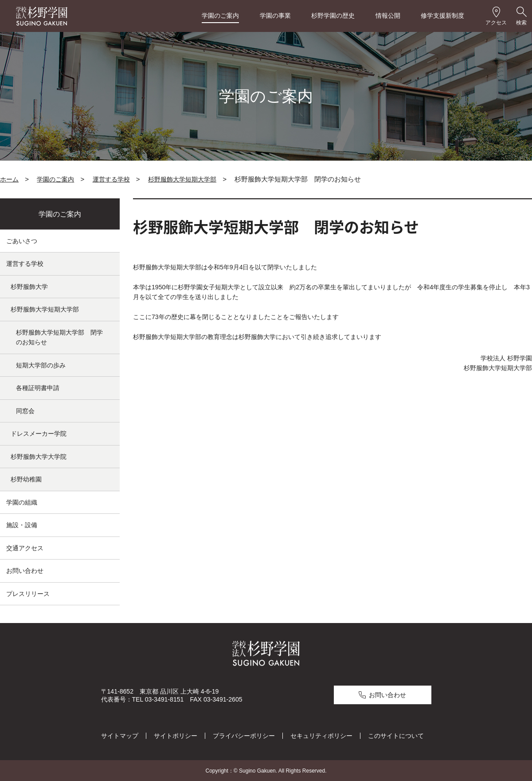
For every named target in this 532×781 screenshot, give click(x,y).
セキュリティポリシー (321, 735)
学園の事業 (275, 16)
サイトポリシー (176, 735)
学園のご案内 (220, 16)
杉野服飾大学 (29, 287)
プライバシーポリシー (244, 735)
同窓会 (25, 411)
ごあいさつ (22, 241)
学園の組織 (22, 502)
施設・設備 (22, 525)
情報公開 (388, 16)
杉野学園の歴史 (333, 16)
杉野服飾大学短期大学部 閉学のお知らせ (59, 337)
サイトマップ (120, 735)
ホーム (9, 179)
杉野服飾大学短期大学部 (182, 179)
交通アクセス (25, 548)
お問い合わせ (25, 571)
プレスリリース (28, 594)
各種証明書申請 (38, 388)
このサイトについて (396, 735)
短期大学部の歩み (41, 365)
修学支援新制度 (442, 16)
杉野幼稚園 (26, 479)
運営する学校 (111, 179)
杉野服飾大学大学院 (39, 457)
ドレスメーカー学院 (39, 434)
